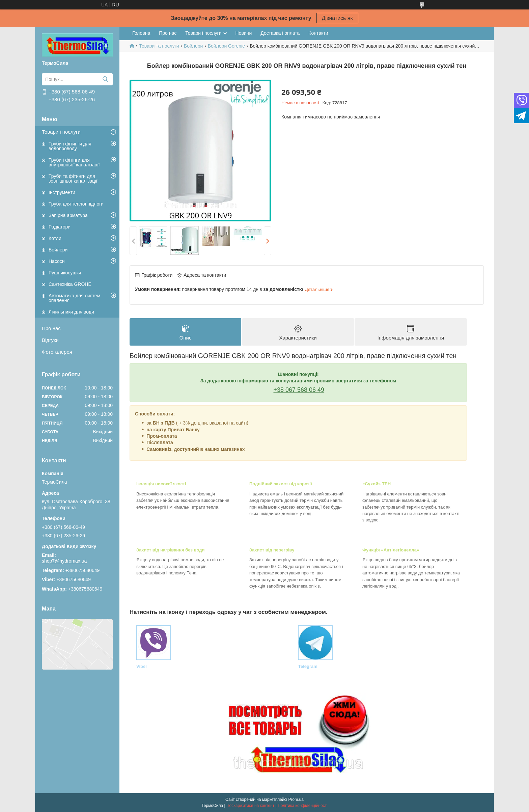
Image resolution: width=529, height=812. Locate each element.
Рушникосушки (65, 273)
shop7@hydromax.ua (64, 561)
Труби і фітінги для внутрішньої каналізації (74, 162)
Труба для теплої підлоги (76, 204)
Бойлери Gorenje (226, 46)
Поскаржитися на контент (250, 806)
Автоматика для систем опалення (74, 298)
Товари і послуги (61, 132)
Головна (141, 33)
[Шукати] (105, 79)
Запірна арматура (68, 215)
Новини (244, 33)
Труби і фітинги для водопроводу (70, 146)
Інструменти (62, 192)
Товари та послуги (159, 46)
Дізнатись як (337, 18)
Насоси (57, 261)
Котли (55, 238)
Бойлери (58, 250)
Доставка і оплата (280, 33)
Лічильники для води (71, 312)
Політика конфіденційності (303, 806)
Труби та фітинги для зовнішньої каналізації (73, 179)
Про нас (51, 328)
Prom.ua (296, 800)
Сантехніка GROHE (70, 284)
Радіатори (60, 227)
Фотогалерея (57, 352)
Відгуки (50, 340)
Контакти (318, 33)
